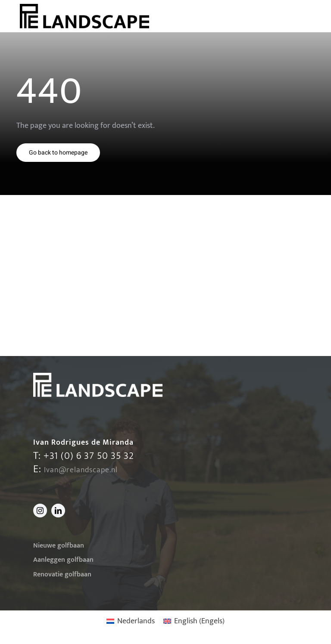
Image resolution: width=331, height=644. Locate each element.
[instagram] (40, 511)
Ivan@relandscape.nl (81, 470)
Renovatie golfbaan (62, 574)
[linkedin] (58, 511)
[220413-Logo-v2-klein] (84, 8)
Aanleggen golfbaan (63, 560)
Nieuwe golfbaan (59, 546)
